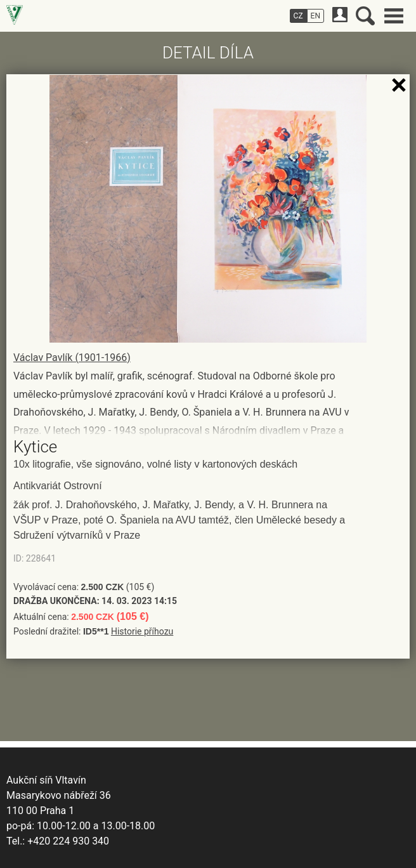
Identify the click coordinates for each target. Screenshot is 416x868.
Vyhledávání (365, 16)
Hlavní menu (394, 16)
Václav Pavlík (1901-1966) (72, 358)
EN (315, 16)
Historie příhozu (142, 631)
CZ (298, 16)
